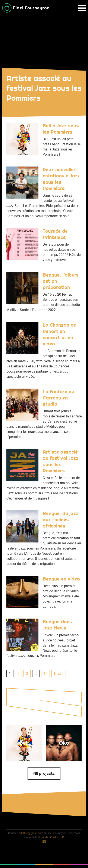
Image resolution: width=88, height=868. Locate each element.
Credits (54, 837)
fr (62, 837)
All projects (44, 773)
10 (45, 673)
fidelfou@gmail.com (31, 833)
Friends (44, 837)
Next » (59, 673)
